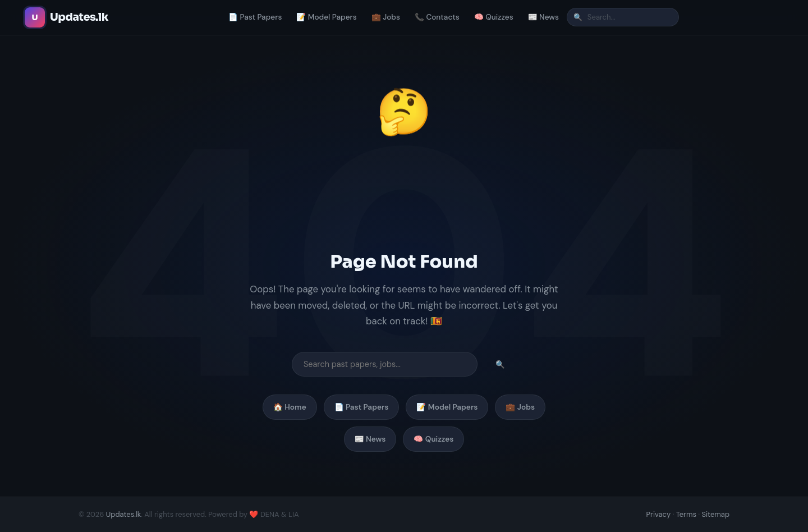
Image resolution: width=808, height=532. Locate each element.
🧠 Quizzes (494, 17)
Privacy (659, 514)
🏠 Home (290, 407)
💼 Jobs (386, 17)
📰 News (543, 17)
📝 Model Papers (326, 17)
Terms (686, 514)
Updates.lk (123, 514)
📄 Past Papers (255, 17)
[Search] (623, 17)
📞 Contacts (437, 17)
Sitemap (715, 514)
